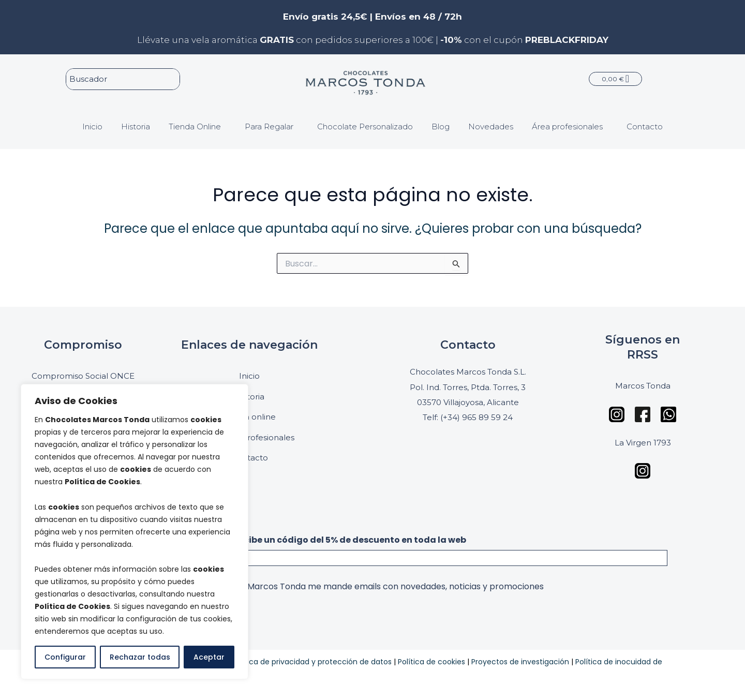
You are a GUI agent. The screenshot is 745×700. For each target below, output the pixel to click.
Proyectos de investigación (520, 662)
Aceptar (209, 657)
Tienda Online (195, 125)
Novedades (491, 125)
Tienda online (249, 417)
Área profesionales (567, 125)
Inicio (92, 125)
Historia (136, 125)
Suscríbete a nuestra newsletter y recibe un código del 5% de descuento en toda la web (276, 540)
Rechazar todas (140, 657)
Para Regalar (269, 125)
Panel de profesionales (249, 437)
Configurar (65, 657)
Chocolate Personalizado (365, 125)
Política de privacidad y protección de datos (312, 662)
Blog (441, 125)
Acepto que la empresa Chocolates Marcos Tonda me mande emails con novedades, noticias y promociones (322, 587)
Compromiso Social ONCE (83, 376)
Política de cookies (431, 662)
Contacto (645, 125)
